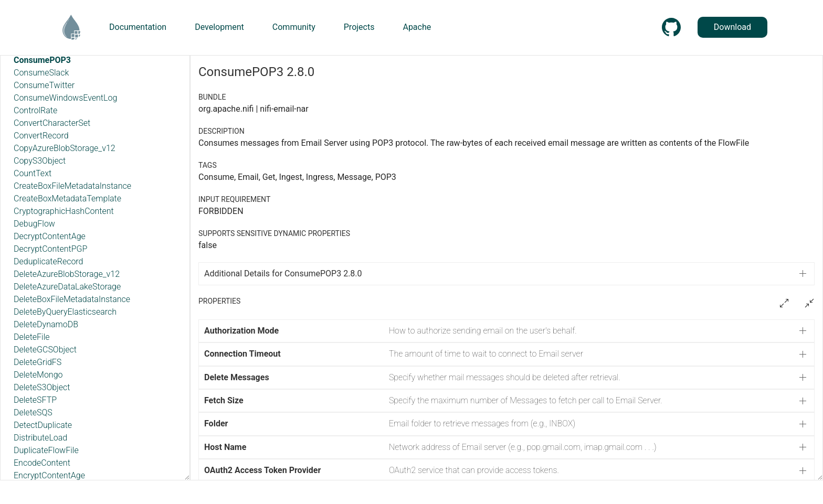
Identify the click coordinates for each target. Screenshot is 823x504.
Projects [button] (359, 27)
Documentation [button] (138, 27)
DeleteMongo (38, 375)
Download (732, 27)
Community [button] (294, 27)
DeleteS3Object (42, 387)
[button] (507, 331)
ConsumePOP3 (42, 60)
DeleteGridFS (38, 362)
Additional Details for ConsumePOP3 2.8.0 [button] (283, 274)
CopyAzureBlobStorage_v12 (65, 148)
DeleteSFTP (35, 400)
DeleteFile (32, 337)
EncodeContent (42, 463)
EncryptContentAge (49, 475)
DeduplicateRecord (49, 261)
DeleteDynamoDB (46, 324)
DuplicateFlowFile (46, 450)
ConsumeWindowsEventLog (65, 98)
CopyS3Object (40, 161)
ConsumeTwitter (44, 85)
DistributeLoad (40, 438)
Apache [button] (417, 27)
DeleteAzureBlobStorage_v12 (67, 274)
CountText (33, 173)
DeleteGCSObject (45, 350)
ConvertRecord (41, 136)
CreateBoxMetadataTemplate (67, 199)
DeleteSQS (33, 412)
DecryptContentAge (50, 236)
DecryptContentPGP (50, 249)
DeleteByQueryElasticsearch (65, 312)
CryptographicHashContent (64, 211)
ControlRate (35, 110)
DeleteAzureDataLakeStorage (67, 287)
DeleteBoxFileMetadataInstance (72, 299)
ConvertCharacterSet (52, 123)
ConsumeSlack (41, 73)
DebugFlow (34, 224)
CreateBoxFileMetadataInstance (72, 186)
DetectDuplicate (43, 425)
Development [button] (219, 27)
